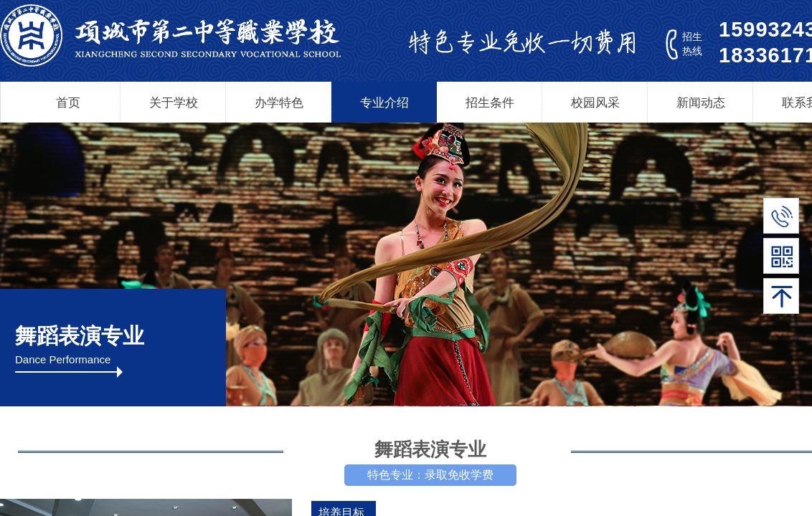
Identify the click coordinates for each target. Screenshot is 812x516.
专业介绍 (384, 103)
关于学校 (174, 103)
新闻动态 (701, 103)
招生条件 (490, 103)
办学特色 (279, 103)
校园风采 (595, 103)
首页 (68, 103)
